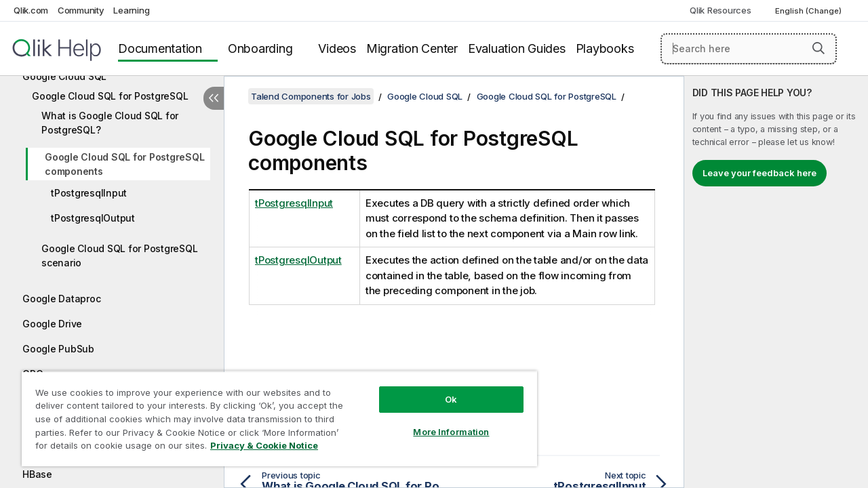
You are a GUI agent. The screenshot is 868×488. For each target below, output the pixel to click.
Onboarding (260, 48)
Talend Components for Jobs (311, 96)
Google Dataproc (61, 299)
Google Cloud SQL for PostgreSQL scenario (119, 256)
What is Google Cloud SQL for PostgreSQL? (110, 123)
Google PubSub (58, 349)
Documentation (160, 48)
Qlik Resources (721, 10)
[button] (818, 48)
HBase (37, 474)
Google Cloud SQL (64, 76)
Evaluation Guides (517, 48)
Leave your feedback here (759, 173)
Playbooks (605, 48)
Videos (337, 48)
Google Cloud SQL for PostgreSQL (110, 96)
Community (81, 10)
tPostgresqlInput (89, 193)
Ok (441, 389)
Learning (131, 10)
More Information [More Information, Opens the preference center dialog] (441, 422)
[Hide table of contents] (214, 98)
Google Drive (52, 324)
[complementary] (776, 282)
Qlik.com (31, 10)
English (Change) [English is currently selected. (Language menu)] (809, 11)
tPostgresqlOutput (93, 218)
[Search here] (749, 49)
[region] (273, 413)
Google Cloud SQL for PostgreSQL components (124, 164)
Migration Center (412, 48)
